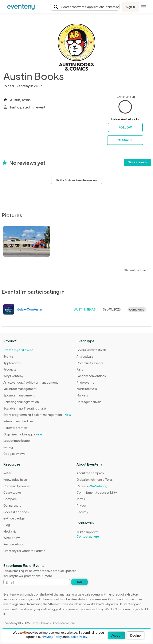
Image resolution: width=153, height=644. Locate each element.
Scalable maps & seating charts (25, 408)
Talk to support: (97, 534)
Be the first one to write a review (76, 180)
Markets (82, 395)
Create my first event (18, 350)
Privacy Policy (52, 637)
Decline (136, 635)
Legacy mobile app (17, 440)
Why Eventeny (13, 376)
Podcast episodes (16, 512)
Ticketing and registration (21, 402)
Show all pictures (136, 270)
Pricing (8, 447)
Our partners (12, 505)
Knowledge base (15, 479)
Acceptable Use (64, 623)
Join (79, 582)
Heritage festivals (89, 402)
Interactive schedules (18, 421)
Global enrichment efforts (95, 479)
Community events (90, 363)
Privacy (82, 505)
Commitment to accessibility (97, 492)
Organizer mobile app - (23, 434)
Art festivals (85, 356)
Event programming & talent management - (37, 415)
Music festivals (87, 389)
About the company (90, 473)
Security (82, 512)
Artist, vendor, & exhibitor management (31, 382)
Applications (12, 363)
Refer (7, 473)
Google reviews (14, 454)
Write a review (138, 162)
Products (10, 369)
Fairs (80, 369)
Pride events (85, 382)
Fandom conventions (91, 376)
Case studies (12, 492)
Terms (81, 499)
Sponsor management (19, 395)
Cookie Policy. (78, 637)
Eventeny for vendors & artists (24, 551)
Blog (7, 525)
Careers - (92, 486)
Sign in (130, 7)
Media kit (10, 531)
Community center (17, 486)
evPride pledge (14, 518)
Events (8, 356)
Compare (10, 499)
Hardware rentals (15, 428)
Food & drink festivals (91, 350)
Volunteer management (20, 389)
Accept (116, 635)
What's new (12, 538)
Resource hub (13, 544)
